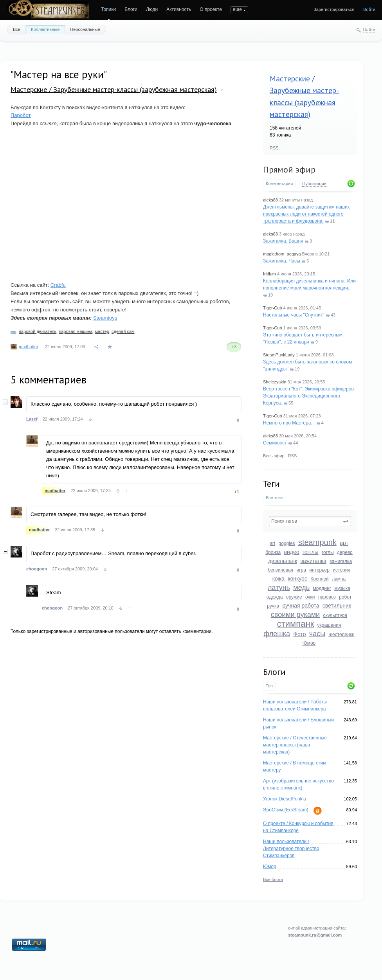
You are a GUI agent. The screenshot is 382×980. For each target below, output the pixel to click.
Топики (108, 9)
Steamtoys (105, 318)
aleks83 (270, 200)
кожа (278, 579)
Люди (152, 9)
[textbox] (310, 521)
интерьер (319, 570)
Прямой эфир (289, 169)
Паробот (21, 115)
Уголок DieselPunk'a (285, 799)
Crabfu (58, 285)
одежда (275, 597)
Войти (369, 9)
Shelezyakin (275, 382)
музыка (342, 588)
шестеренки (341, 635)
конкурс (297, 579)
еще (237, 9)
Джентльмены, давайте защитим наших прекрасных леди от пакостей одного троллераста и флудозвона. (306, 214)
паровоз (327, 597)
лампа (339, 579)
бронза (273, 552)
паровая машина (76, 331)
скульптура (335, 615)
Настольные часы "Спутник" (294, 315)
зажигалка (314, 561)
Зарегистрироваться (334, 9)
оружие (294, 597)
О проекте (211, 9)
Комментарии (279, 183)
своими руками (295, 615)
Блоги (131, 9)
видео (292, 552)
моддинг (322, 588)
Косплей (320, 579)
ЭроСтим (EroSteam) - (287, 810)
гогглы (311, 552)
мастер (102, 331)
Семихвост (275, 443)
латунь (279, 588)
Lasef (32, 419)
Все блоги (273, 879)
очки (310, 597)
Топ (269, 686)
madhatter (29, 347)
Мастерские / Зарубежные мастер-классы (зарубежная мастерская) (114, 89)
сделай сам (123, 331)
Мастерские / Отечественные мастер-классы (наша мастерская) (295, 745)
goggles (287, 543)
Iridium (269, 274)
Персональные (85, 29)
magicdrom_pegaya (282, 254)
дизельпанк (283, 561)
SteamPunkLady (279, 355)
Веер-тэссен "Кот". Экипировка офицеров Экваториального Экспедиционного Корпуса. (308, 396)
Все (17, 29)
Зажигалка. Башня (283, 241)
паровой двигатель (38, 331)
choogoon (37, 569)
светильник (337, 606)
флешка (277, 634)
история (341, 570)
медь (301, 588)
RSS (274, 148)
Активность (179, 9)
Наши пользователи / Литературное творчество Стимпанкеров (291, 849)
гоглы (328, 552)
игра (301, 570)
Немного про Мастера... (289, 423)
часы (317, 634)
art (272, 543)
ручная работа (301, 606)
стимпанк (296, 624)
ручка (273, 606)
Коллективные (45, 29)
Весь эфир (274, 456)
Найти (369, 30)
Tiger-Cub (273, 308)
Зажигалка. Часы (282, 261)
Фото (299, 634)
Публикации (314, 183)
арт (344, 543)
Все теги (274, 498)
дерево (345, 552)
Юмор (309, 643)
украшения (329, 625)
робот (345, 597)
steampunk (317, 542)
